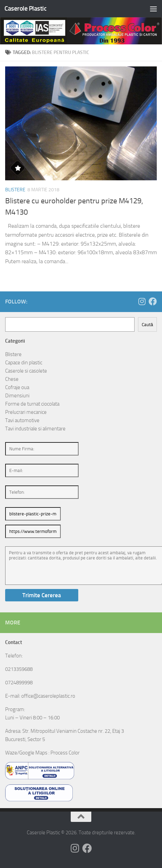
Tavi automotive (22, 420)
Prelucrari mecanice (26, 412)
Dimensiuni (17, 396)
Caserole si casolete (26, 371)
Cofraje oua (17, 387)
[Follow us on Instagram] (142, 301)
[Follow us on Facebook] (153, 301)
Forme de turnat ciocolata (32, 404)
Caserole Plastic (25, 8)
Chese (12, 379)
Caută (147, 325)
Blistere (15, 190)
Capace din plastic (24, 363)
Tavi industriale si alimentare (35, 429)
